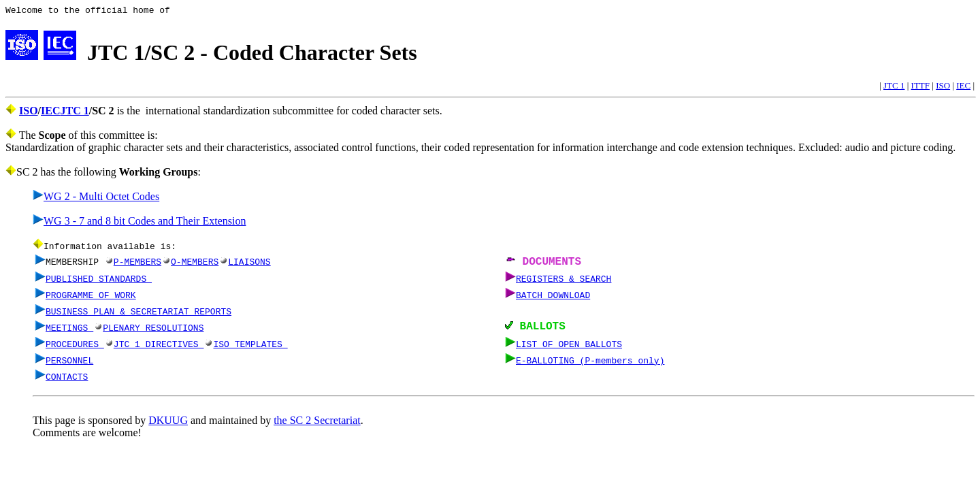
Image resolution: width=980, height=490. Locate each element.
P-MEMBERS (133, 264)
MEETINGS (69, 331)
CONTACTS (67, 380)
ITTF (920, 87)
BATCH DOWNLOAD (553, 297)
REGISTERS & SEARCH (563, 281)
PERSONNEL (69, 364)
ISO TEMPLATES (250, 348)
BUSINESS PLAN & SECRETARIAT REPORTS (138, 314)
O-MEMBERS (190, 264)
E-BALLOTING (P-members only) (590, 364)
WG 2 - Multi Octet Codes (96, 198)
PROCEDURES (75, 348)
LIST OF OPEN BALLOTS (569, 348)
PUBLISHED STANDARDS (99, 281)
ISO (943, 87)
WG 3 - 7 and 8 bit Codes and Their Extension (139, 223)
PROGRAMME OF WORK (91, 297)
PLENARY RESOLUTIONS (153, 331)
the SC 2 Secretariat (317, 424)
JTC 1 (894, 87)
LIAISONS (244, 264)
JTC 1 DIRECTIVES (159, 348)
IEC (963, 87)
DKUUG (168, 424)
